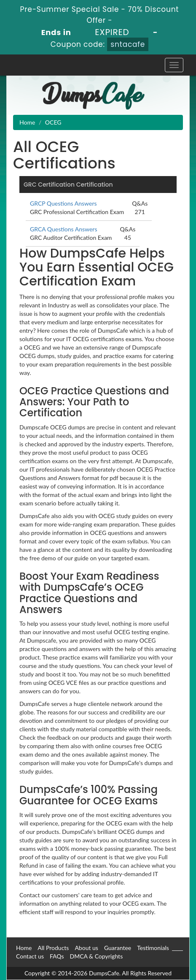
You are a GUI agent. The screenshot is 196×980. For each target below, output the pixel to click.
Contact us (30, 956)
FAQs (57, 956)
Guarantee (118, 948)
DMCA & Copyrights (96, 956)
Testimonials (153, 948)
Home (27, 122)
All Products (53, 948)
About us (86, 948)
